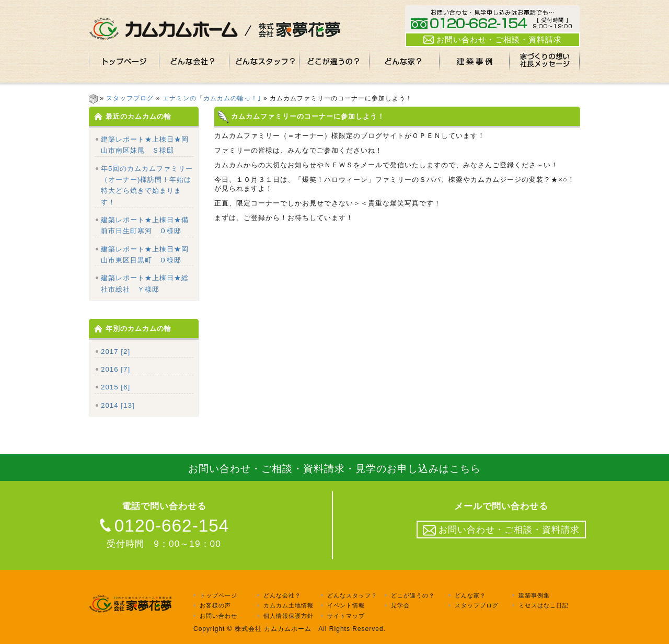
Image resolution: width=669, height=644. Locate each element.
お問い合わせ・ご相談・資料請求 (493, 40)
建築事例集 (534, 595)
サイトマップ (346, 616)
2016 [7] (116, 369)
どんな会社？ (282, 595)
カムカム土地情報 (289, 606)
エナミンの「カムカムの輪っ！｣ (212, 98)
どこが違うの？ (413, 595)
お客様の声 (215, 606)
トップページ (218, 595)
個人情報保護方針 (289, 616)
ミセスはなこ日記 (544, 606)
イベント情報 (346, 606)
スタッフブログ (130, 98)
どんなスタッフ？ (352, 595)
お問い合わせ (218, 616)
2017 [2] (116, 352)
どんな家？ (470, 595)
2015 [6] (116, 387)
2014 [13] (118, 405)
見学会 (400, 606)
